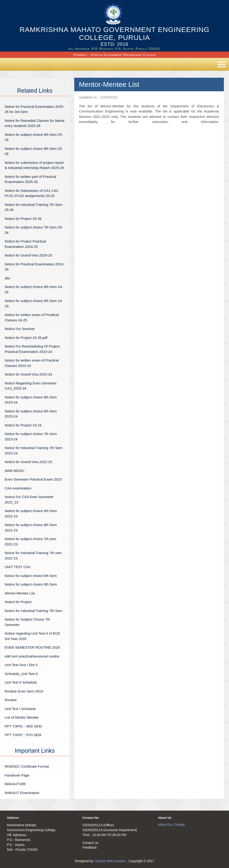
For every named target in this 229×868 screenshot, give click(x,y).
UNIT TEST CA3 (18, 567)
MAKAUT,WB (15, 784)
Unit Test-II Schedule (21, 682)
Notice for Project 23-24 (23, 425)
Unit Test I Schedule (20, 709)
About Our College (171, 825)
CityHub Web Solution (111, 861)
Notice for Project (18, 602)
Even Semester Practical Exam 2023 (33, 479)
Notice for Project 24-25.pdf (26, 338)
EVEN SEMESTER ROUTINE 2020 (32, 647)
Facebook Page (17, 775)
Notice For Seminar (20, 329)
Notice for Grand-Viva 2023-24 (28, 374)
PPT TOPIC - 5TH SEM (23, 735)
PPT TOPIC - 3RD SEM (23, 726)
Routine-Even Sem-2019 (24, 691)
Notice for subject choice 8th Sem (31, 584)
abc (7, 278)
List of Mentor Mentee (22, 717)
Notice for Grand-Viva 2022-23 (28, 462)
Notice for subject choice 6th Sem (31, 576)
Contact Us (90, 843)
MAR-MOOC (15, 471)
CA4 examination (18, 488)
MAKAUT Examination (22, 793)
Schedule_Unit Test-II (21, 674)
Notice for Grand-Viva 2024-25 (28, 255)
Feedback (90, 847)
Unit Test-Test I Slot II (21, 665)
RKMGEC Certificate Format (27, 766)
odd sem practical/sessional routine (32, 656)
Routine (11, 700)
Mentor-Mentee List (20, 593)
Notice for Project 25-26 (23, 219)
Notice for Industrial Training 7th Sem (33, 611)
